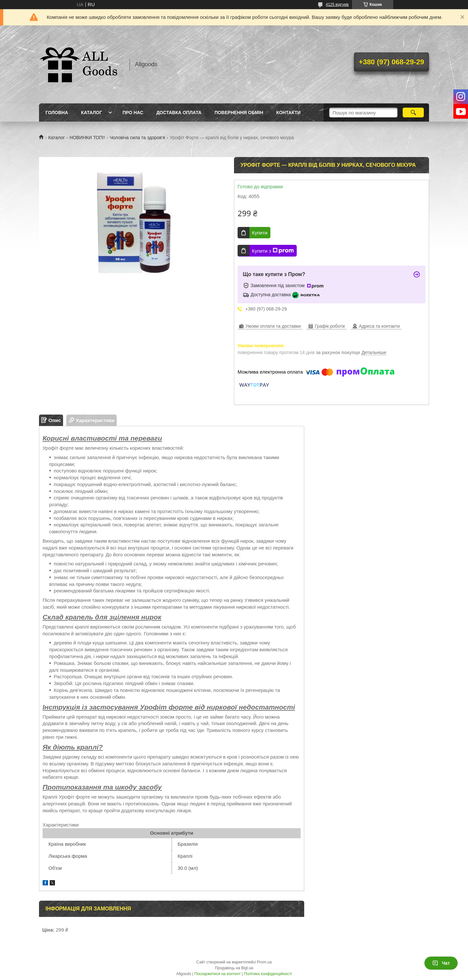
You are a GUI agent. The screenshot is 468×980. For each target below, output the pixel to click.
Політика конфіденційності (268, 974)
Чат (441, 963)
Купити (260, 233)
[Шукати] (413, 113)
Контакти (288, 113)
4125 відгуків (337, 5)
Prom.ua (264, 962)
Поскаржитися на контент (217, 974)
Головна (57, 113)
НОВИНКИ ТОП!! (87, 138)
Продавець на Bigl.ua (234, 968)
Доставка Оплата (179, 113)
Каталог (91, 113)
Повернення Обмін (239, 113)
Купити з (273, 251)
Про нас (133, 113)
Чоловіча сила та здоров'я (137, 138)
